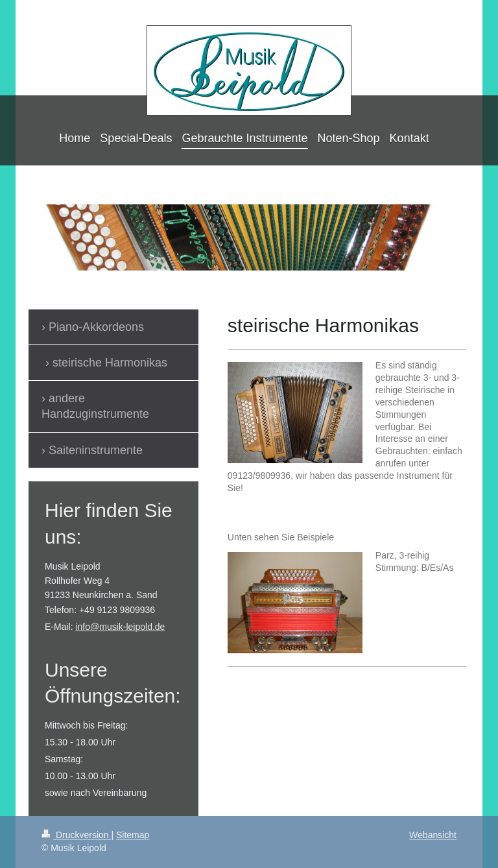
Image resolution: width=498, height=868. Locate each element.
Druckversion (76, 835)
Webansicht (433, 835)
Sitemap (133, 835)
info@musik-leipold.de (120, 627)
